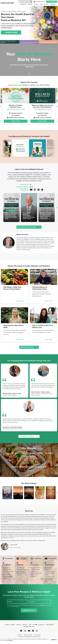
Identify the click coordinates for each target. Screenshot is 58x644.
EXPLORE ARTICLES (29, 347)
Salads (40, 453)
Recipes (30, 4)
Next (52, 148)
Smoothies (49, 453)
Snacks (32, 453)
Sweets (24, 453)
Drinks (33, 456)
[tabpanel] (29, 460)
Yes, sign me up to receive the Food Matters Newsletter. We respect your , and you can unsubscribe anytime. (30, 606)
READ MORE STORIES (29, 436)
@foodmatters (9, 559)
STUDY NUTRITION (52, 2)
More (52, 4)
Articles (25, 625)
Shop (46, 4)
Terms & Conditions (28, 635)
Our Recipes (29, 448)
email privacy (43, 605)
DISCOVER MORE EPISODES (29, 227)
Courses (22, 4)
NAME (10, 602)
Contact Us (42, 625)
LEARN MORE (11, 32)
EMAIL (33, 602)
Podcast (36, 4)
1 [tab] (26, 475)
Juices (25, 456)
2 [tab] (28, 475)
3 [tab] (30, 475)
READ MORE (21, 301)
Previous (6, 148)
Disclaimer (20, 635)
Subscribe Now (29, 610)
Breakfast (16, 453)
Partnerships (50, 625)
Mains (7, 453)
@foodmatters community (24, 559)
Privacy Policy (37, 635)
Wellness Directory (29, 627)
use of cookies (9, 640)
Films (41, 4)
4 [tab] (32, 475)
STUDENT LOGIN (39, 2)
